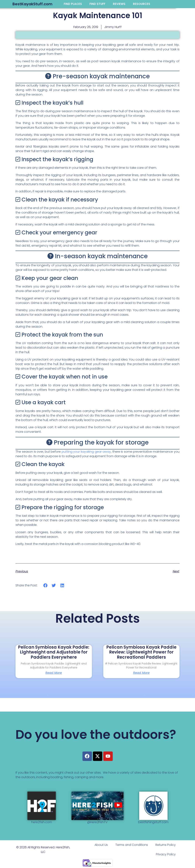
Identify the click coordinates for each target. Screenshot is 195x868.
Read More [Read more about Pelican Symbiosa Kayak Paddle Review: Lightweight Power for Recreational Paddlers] (141, 673)
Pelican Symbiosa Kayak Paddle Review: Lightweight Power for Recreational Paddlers (141, 652)
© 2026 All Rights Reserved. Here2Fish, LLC (43, 850)
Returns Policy (166, 845)
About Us (101, 845)
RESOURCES (142, 4)
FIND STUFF (97, 4)
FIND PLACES (73, 4)
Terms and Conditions (132, 845)
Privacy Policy (166, 854)
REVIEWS (119, 4)
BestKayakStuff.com (32, 4)
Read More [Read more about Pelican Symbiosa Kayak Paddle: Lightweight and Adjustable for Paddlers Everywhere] (54, 673)
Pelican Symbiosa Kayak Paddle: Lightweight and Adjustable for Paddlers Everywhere (54, 652)
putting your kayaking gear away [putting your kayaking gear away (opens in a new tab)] (86, 452)
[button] (45, 585)
